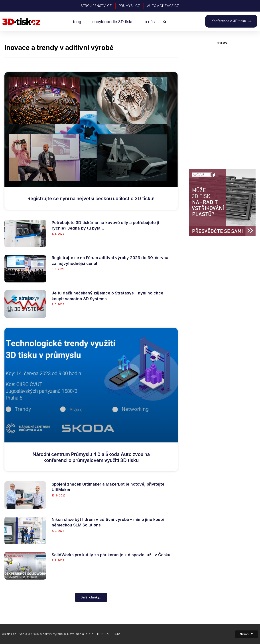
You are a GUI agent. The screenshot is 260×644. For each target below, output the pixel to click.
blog (77, 22)
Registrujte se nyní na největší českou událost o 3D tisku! (91, 199)
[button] (165, 22)
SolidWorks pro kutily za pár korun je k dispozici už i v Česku (111, 555)
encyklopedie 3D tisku (113, 22)
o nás (150, 22)
